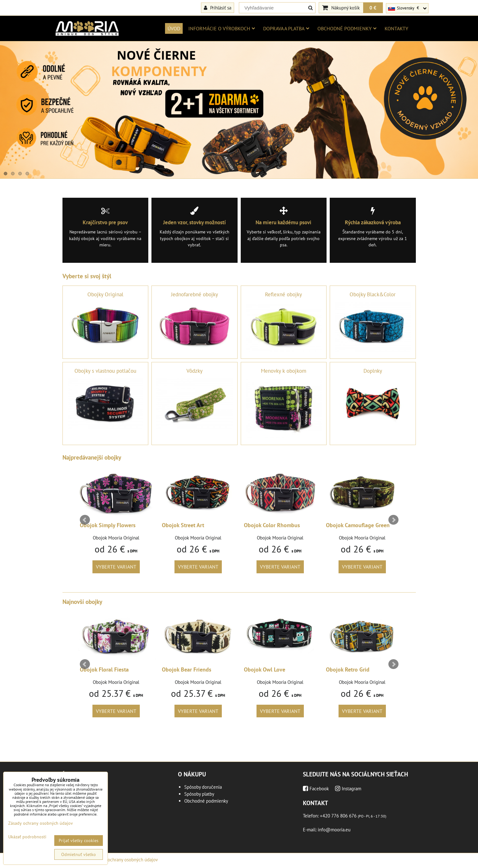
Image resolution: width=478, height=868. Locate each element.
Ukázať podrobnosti (27, 837)
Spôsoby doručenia (203, 787)
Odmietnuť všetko (79, 854)
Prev (85, 520)
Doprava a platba (286, 28)
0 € (373, 8)
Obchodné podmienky (347, 28)
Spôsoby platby (199, 794)
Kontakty (396, 28)
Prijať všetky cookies (79, 841)
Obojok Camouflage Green (358, 525)
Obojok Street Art (183, 525)
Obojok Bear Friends (187, 669)
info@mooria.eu (334, 830)
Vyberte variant (116, 567)
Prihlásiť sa (218, 8)
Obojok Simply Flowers (108, 525)
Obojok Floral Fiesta (104, 669)
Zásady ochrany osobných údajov (125, 860)
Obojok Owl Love (265, 669)
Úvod (174, 28)
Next (393, 520)
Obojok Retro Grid (348, 669)
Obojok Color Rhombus (272, 525)
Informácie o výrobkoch (222, 28)
